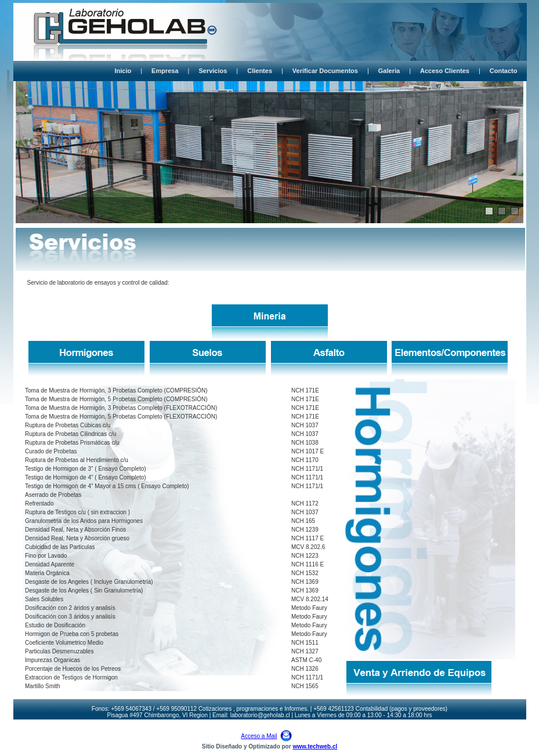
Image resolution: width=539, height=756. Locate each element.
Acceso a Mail (259, 736)
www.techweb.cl (315, 746)
